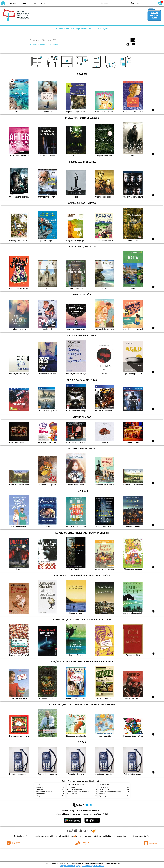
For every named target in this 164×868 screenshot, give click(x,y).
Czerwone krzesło (104, 789)
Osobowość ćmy (40, 794)
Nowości (12, 3)
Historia (23, 3)
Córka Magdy (39, 789)
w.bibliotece (70, 836)
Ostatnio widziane (72, 796)
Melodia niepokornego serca (75, 789)
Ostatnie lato (39, 787)
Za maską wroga (104, 787)
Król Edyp (38, 796)
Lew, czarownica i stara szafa (44, 792)
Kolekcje (55, 44)
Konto (43, 3)
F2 (152, 3)
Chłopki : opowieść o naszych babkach (78, 792)
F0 (141, 3)
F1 (146, 3)
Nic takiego (102, 794)
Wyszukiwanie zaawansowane (40, 44)
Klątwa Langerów (72, 794)
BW (116, 3)
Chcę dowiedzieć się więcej (70, 866)
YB (121, 3)
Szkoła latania (71, 787)
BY (127, 3)
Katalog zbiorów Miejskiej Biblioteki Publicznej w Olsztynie (82, 29)
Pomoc (34, 3)
